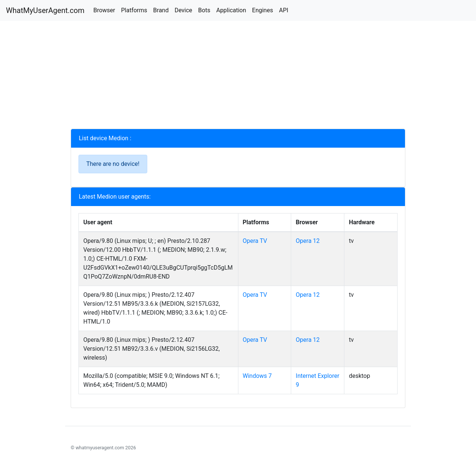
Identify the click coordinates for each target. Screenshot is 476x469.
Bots (204, 10)
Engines (263, 10)
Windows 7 (257, 376)
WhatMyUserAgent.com (45, 10)
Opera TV (255, 241)
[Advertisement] (238, 77)
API (284, 10)
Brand (161, 10)
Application (231, 10)
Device (183, 10)
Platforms (134, 10)
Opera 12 (308, 241)
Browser (104, 10)
